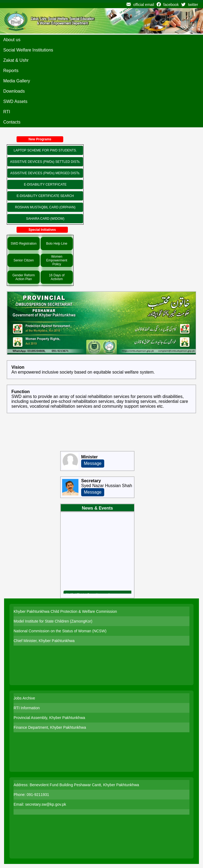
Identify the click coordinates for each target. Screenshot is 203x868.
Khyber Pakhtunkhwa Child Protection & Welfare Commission (65, 611)
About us (12, 40)
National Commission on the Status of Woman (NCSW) (60, 631)
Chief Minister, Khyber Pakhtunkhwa (44, 641)
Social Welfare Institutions (28, 50)
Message (93, 463)
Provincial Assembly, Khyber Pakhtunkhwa (49, 718)
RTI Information (27, 708)
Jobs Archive (24, 698)
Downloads (14, 91)
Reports (11, 71)
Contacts (12, 122)
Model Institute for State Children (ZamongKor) (53, 621)
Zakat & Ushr (16, 60)
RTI (7, 112)
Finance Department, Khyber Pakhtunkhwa (50, 727)
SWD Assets (15, 101)
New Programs (40, 139)
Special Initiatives (42, 230)
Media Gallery (17, 81)
